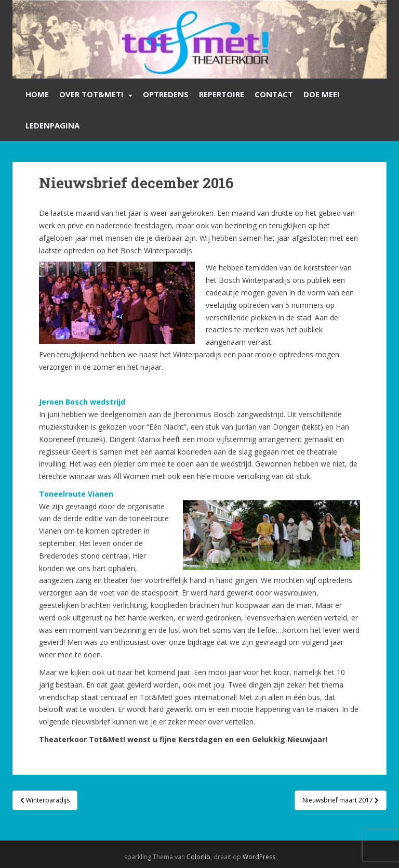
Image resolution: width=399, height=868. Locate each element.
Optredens (166, 94)
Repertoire (222, 94)
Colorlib (198, 857)
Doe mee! (321, 94)
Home (37, 94)
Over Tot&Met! (91, 94)
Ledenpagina (52, 125)
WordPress (259, 857)
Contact (274, 94)
